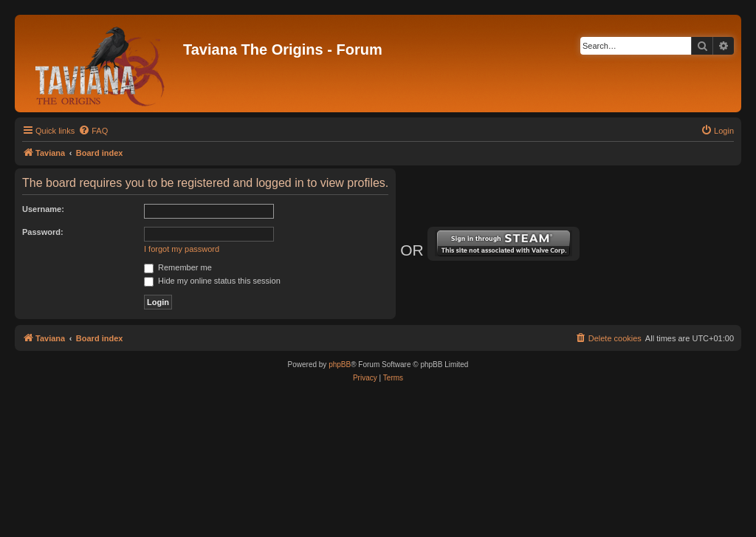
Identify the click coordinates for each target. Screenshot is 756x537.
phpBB (340, 365)
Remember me (178, 267)
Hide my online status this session (212, 281)
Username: (43, 209)
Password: (43, 232)
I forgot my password (182, 249)
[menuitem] (93, 131)
